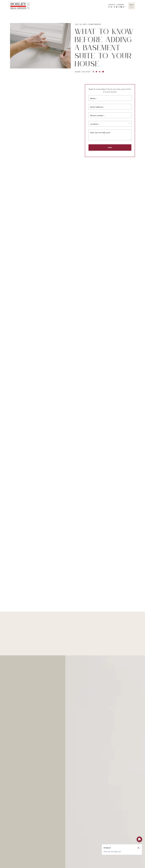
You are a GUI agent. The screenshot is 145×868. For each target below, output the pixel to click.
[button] (132, 6)
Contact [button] (112, 5)
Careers (120, 5)
